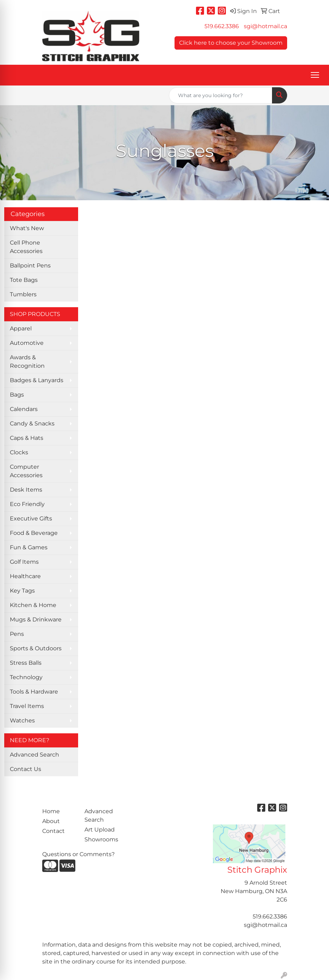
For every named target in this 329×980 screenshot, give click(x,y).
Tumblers (23, 294)
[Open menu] (315, 75)
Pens (17, 634)
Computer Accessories (26, 471)
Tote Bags (24, 280)
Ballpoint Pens (30, 265)
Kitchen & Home (33, 605)
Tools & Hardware (34, 692)
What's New (27, 228)
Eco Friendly (27, 504)
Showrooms (101, 839)
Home (51, 811)
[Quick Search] (221, 95)
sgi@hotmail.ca (265, 26)
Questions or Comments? (78, 854)
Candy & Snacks (32, 423)
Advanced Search (34, 755)
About (51, 821)
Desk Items (26, 490)
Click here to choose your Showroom (231, 43)
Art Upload (100, 830)
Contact (53, 831)
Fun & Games (29, 547)
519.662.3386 (222, 26)
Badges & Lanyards (37, 380)
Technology (26, 677)
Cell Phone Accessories (26, 247)
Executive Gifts (31, 519)
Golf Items (24, 562)
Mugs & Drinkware (36, 619)
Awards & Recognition (27, 362)
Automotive (27, 343)
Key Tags (22, 591)
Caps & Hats (27, 438)
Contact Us (26, 769)
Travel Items (27, 706)
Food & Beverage (34, 533)
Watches (22, 720)
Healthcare (25, 576)
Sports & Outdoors (36, 648)
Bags (17, 395)
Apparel (21, 328)
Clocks (19, 452)
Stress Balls (26, 663)
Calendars (24, 409)
